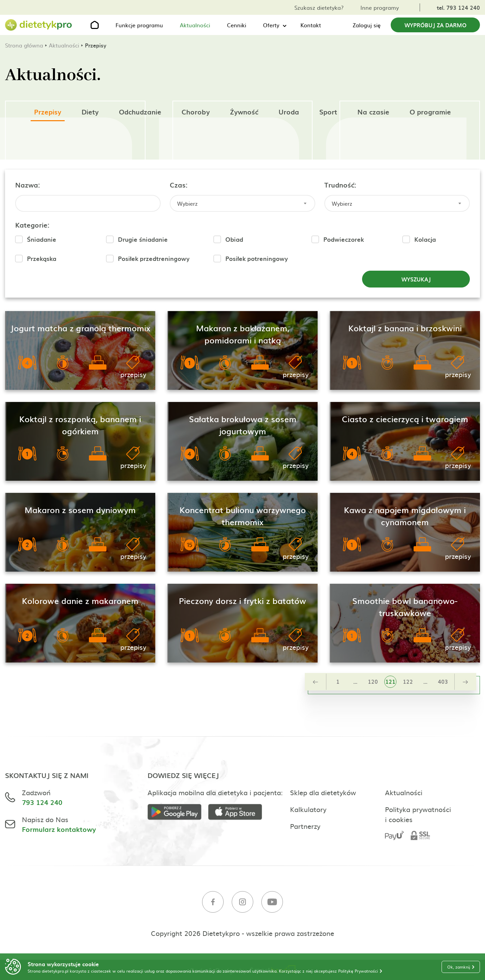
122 (408, 681)
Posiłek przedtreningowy (154, 258)
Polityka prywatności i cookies (418, 814)
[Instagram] (243, 903)
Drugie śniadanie (143, 239)
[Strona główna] (39, 25)
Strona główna (24, 45)
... (355, 681)
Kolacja (425, 239)
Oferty (271, 25)
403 (443, 681)
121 (390, 681)
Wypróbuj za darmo (435, 25)
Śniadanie (42, 239)
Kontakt (311, 25)
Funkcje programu (139, 25)
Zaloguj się (367, 25)
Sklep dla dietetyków (323, 792)
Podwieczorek (344, 239)
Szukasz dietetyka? (319, 7)
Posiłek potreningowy (257, 258)
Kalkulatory (308, 809)
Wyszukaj (416, 279)
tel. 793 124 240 (458, 7)
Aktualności (195, 25)
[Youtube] (272, 903)
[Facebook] (213, 903)
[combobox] (243, 203)
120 (373, 681)
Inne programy (380, 7)
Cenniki (237, 25)
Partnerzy (305, 826)
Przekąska (42, 258)
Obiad (234, 239)
